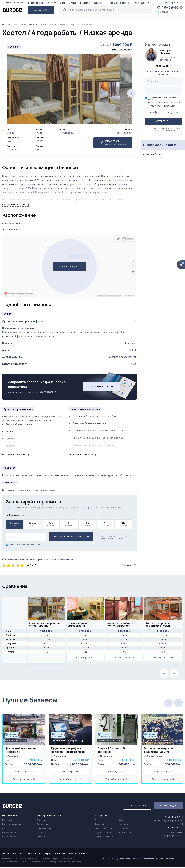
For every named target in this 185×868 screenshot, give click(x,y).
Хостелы (53, 25)
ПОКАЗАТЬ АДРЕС (69, 267)
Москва (164, 12)
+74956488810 (48, 392)
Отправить (163, 121)
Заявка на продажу (169, 807)
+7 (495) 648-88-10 (170, 7)
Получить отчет (101, 387)
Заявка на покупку (137, 807)
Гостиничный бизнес (38, 25)
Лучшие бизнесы (30, 700)
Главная (6, 25)
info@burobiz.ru (175, 828)
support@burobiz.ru (173, 836)
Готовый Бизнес (19, 25)
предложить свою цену (122, 49)
